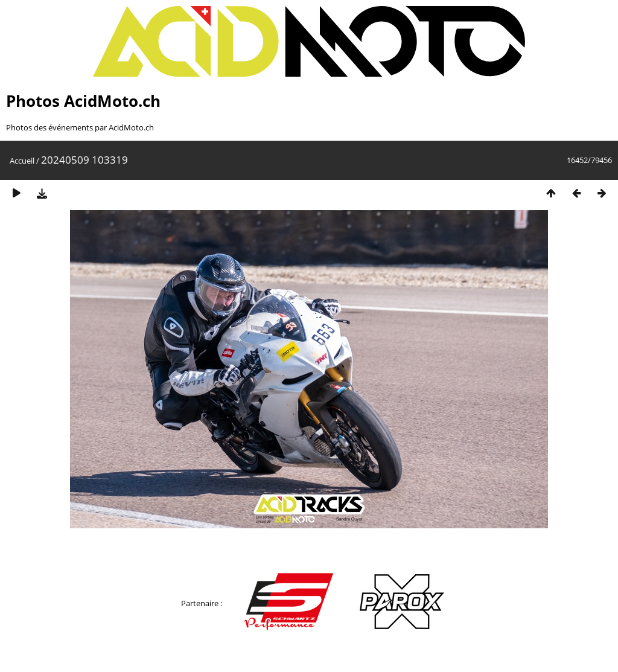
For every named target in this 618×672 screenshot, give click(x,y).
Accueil (22, 161)
